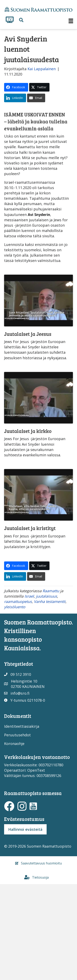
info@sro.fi (20, 792)
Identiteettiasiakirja (22, 825)
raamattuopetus (18, 700)
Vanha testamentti (50, 700)
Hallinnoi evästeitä (25, 928)
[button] (21, 20)
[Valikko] (71, 21)
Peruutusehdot (17, 833)
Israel (29, 695)
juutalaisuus (47, 695)
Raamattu (51, 689)
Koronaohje (14, 842)
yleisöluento (15, 705)
